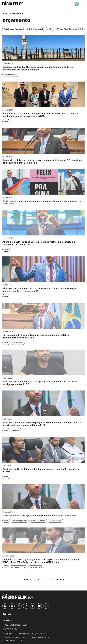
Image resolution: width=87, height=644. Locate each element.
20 (52, 579)
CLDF (50, 29)
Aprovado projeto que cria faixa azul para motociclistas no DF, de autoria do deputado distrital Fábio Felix (42, 161)
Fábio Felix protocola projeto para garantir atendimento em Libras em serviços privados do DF (40, 383)
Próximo (60, 579)
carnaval (39, 29)
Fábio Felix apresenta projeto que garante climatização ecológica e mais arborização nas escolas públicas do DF (42, 424)
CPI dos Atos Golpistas (67, 29)
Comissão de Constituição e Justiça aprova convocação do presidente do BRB (41, 470)
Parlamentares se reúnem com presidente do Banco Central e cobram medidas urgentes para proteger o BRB (40, 115)
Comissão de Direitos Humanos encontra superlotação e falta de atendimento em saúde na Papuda (38, 68)
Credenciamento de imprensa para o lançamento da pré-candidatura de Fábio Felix (42, 202)
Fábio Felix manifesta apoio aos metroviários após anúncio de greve (39, 516)
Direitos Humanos (11, 75)
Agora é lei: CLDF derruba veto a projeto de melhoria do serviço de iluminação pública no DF (39, 243)
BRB (29, 29)
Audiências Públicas (13, 29)
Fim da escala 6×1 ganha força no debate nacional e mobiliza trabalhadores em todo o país (36, 336)
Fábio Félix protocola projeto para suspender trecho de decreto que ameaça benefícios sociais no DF (39, 290)
